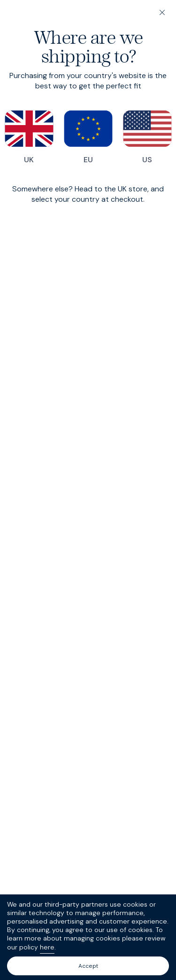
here (47, 947)
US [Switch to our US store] (147, 137)
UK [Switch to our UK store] (29, 137)
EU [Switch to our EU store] (88, 137)
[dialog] (88, 490)
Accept (88, 966)
